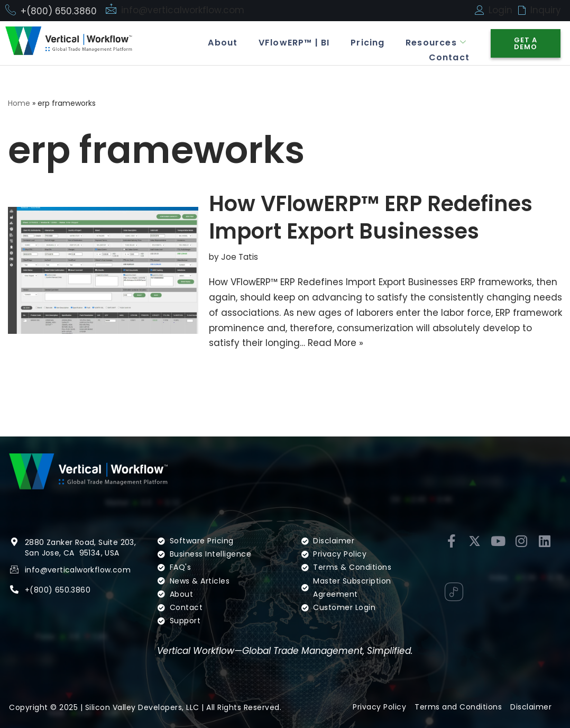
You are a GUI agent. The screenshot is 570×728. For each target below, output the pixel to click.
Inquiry (546, 10)
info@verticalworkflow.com (183, 10)
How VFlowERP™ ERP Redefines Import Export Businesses (371, 217)
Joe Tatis (240, 257)
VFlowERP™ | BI (294, 43)
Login (500, 10)
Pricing (367, 43)
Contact (449, 57)
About (222, 43)
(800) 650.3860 (60, 590)
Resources (436, 43)
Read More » (335, 343)
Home (19, 103)
